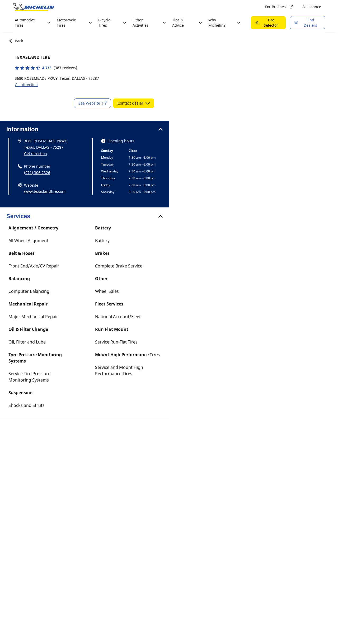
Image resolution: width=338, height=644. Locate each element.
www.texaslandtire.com (45, 191)
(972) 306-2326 (37, 173)
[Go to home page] (34, 7)
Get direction (26, 85)
